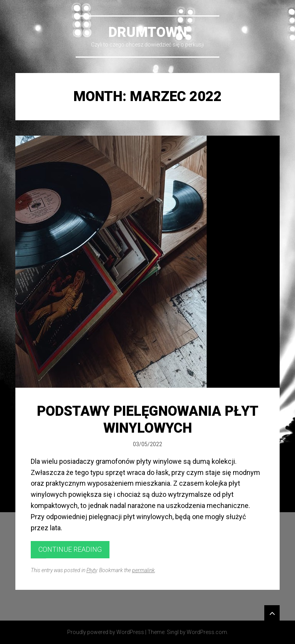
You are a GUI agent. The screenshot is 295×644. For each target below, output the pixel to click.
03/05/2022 (147, 444)
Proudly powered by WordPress (106, 632)
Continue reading (70, 549)
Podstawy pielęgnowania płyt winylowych (148, 419)
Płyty (92, 570)
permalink (143, 570)
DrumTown (148, 32)
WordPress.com (207, 632)
